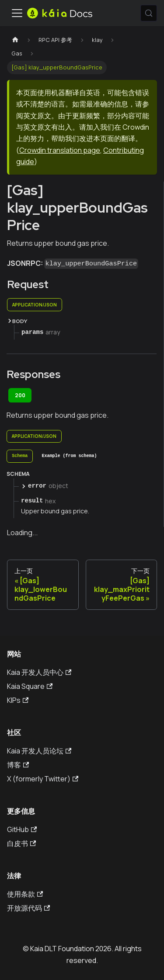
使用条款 (25, 894)
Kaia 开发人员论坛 (39, 751)
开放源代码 (28, 908)
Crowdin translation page (60, 150)
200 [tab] (20, 395)
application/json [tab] (35, 305)
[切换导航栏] (17, 13)
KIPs (18, 700)
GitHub (22, 829)
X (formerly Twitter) (43, 779)
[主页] (15, 40)
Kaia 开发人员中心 (39, 672)
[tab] (20, 456)
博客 (18, 765)
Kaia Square (30, 686)
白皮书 (21, 843)
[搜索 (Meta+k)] (149, 13)
